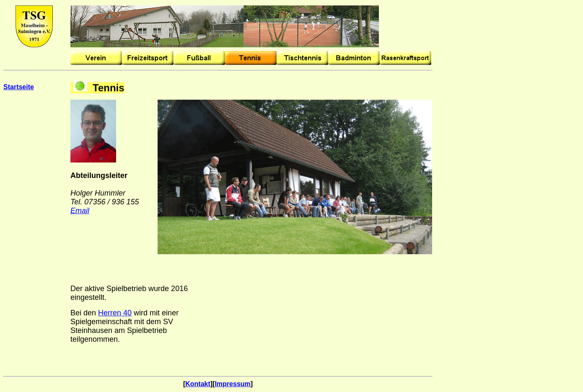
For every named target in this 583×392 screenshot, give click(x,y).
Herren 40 (115, 313)
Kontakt (198, 384)
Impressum (232, 384)
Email (80, 211)
